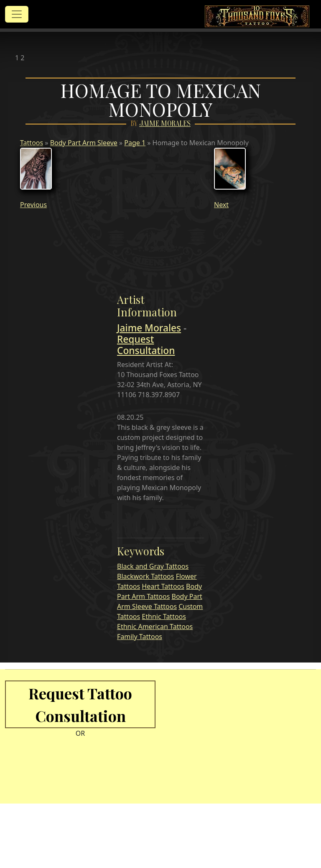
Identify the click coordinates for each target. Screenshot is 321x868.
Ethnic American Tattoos (155, 627)
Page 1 (135, 143)
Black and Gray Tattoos (153, 566)
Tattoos (32, 143)
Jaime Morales (165, 124)
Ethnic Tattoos (164, 616)
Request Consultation (146, 345)
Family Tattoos (140, 637)
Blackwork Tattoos (145, 576)
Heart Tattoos (163, 586)
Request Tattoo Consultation (80, 704)
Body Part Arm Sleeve (84, 143)
